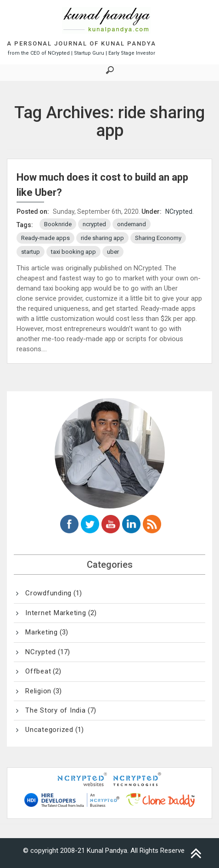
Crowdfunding (48, 593)
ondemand (132, 224)
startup (31, 252)
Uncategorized (49, 730)
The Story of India (56, 710)
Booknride (58, 224)
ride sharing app (102, 238)
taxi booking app (73, 252)
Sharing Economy (158, 238)
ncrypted (94, 224)
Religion (38, 691)
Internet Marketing (56, 613)
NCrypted (179, 211)
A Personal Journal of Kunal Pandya (81, 43)
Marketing (42, 632)
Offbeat (38, 671)
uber (113, 252)
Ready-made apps (45, 238)
